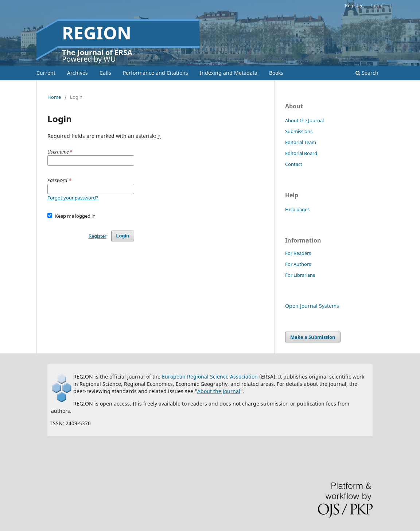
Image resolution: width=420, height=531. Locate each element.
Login (377, 5)
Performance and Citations (155, 73)
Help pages (297, 209)
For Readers (298, 253)
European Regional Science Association (210, 377)
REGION (97, 33)
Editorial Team (301, 142)
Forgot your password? (73, 198)
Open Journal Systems (312, 306)
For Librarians (300, 275)
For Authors (298, 264)
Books (276, 73)
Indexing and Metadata (229, 73)
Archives (77, 73)
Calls (105, 73)
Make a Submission (313, 337)
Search (367, 73)
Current (46, 73)
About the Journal (304, 120)
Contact (294, 164)
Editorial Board (301, 153)
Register (354, 5)
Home (54, 97)
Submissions (299, 131)
